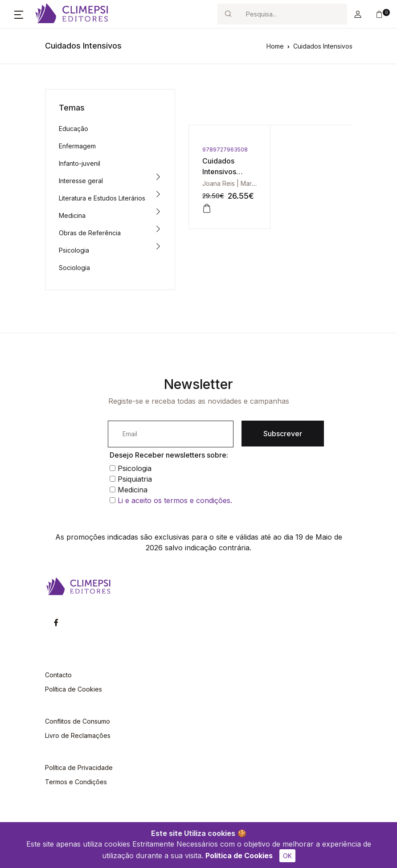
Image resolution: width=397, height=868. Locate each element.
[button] (19, 14)
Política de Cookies (239, 856)
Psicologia (74, 250)
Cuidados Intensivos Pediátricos (221, 172)
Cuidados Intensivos (323, 46)
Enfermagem (77, 146)
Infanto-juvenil (80, 163)
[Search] (293, 14)
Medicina (72, 215)
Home (275, 46)
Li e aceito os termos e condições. (175, 500)
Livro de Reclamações (78, 735)
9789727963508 (225, 149)
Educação (74, 129)
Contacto (58, 675)
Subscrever (283, 434)
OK (287, 856)
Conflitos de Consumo (78, 721)
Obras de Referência (90, 233)
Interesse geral (81, 181)
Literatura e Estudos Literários (102, 198)
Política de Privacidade (79, 768)
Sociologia (74, 268)
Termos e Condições (76, 782)
